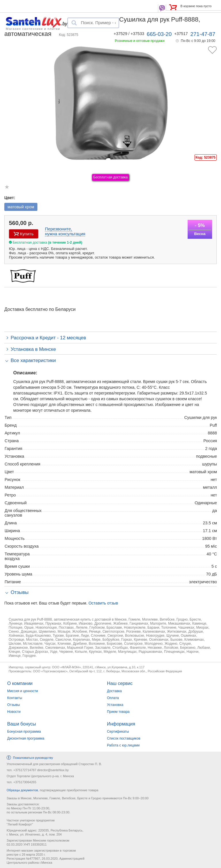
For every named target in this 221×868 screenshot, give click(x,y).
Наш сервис (120, 683)
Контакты (15, 698)
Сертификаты (118, 732)
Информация (121, 724)
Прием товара (118, 712)
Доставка (115, 691)
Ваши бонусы (22, 724)
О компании (20, 683)
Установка (115, 705)
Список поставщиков (124, 738)
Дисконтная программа (26, 738)
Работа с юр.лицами (123, 745)
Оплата (113, 698)
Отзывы (14, 705)
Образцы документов (22, 790)
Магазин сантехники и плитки (33, 28)
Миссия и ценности (23, 691)
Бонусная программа (24, 732)
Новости (14, 712)
